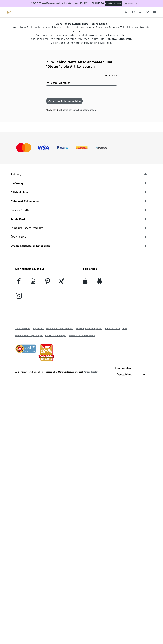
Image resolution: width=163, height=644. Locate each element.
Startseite (109, 35)
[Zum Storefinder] (133, 12)
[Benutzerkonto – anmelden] (140, 12)
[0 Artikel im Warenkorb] (147, 12)
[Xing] (62, 283)
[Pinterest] (48, 283)
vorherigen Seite (64, 35)
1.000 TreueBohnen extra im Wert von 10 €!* (59, 3)
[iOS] (85, 283)
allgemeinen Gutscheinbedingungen (78, 110)
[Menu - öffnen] (154, 12)
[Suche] (126, 12)
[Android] (99, 283)
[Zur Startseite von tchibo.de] (9, 12)
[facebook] (19, 283)
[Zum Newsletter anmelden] (64, 101)
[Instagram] (19, 297)
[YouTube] (33, 283)
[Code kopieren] (114, 3)
